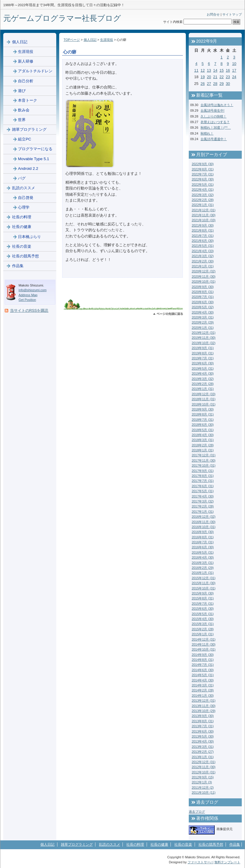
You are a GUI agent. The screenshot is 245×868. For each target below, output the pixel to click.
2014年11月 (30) (204, 644)
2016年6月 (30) (203, 547)
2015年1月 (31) (203, 634)
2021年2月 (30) (203, 261)
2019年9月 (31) (203, 348)
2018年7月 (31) (203, 420)
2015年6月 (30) (203, 609)
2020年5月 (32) (203, 307)
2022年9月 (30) (203, 164)
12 (203, 70)
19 (203, 77)
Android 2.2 (28, 169)
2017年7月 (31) (203, 481)
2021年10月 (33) (204, 220)
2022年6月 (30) (203, 179)
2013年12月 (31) (204, 701)
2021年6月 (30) (203, 241)
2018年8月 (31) (203, 414)
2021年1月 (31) (203, 266)
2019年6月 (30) (203, 363)
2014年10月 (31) (204, 649)
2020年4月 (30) (203, 312)
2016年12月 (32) (204, 517)
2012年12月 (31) (204, 762)
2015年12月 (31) (204, 578)
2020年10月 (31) (204, 281)
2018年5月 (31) (203, 430)
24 (234, 77)
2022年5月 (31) (203, 185)
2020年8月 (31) (203, 292)
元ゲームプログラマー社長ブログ (62, 18)
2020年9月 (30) (203, 287)
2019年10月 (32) (204, 343)
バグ (22, 178)
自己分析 (26, 81)
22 (221, 77)
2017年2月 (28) (203, 506)
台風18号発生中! (212, 110)
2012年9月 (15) (203, 777)
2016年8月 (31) (203, 537)
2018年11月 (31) (204, 399)
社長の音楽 (22, 246)
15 (221, 70)
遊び (22, 91)
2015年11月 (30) (204, 583)
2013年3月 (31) (203, 747)
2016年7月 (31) (203, 542)
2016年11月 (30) (204, 522)
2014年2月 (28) (203, 690)
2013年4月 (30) (203, 741)
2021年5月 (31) (203, 246)
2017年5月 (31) (203, 491)
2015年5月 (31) (203, 614)
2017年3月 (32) (203, 501)
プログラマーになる (35, 149)
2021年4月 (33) (203, 251)
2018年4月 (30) (203, 435)
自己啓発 (26, 198)
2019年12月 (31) (204, 333)
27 (209, 84)
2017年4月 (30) (203, 496)
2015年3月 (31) (203, 624)
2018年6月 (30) (203, 425)
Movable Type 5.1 (34, 159)
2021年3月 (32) (203, 256)
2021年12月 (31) (204, 210)
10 (234, 64)
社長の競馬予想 (25, 256)
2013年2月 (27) (203, 752)
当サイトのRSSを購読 (29, 310)
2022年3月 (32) (203, 195)
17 (234, 70)
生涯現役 (107, 40)
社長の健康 (22, 227)
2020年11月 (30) (204, 277)
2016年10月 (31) (204, 527)
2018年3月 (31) (203, 440)
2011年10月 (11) (204, 792)
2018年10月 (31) (204, 404)
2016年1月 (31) (203, 573)
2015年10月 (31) (204, 588)
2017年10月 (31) (204, 465)
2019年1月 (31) (203, 389)
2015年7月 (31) (203, 604)
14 (215, 70)
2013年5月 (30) (203, 736)
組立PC (25, 139)
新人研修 (26, 61)
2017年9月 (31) (203, 471)
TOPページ (72, 40)
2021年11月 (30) (204, 215)
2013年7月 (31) (203, 726)
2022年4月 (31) (203, 190)
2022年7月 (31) (203, 174)
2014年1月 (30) (203, 696)
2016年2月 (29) (203, 568)
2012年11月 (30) (204, 767)
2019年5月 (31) (203, 368)
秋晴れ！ (207, 133)
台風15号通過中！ (214, 139)
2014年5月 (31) (203, 675)
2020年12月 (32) (204, 271)
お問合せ (213, 14)
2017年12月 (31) (204, 455)
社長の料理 (22, 217)
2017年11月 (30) (204, 460)
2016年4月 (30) (203, 557)
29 (221, 84)
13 (209, 70)
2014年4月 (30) (203, 680)
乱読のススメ (24, 188)
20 (209, 77)
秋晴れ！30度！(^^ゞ (216, 128)
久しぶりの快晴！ (213, 116)
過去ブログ (197, 812)
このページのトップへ (168, 314)
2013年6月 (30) (203, 731)
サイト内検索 (173, 22)
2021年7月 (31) (203, 236)
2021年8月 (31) (203, 230)
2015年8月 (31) (203, 598)
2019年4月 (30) (203, 373)
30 (228, 84)
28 (215, 84)
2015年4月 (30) (203, 619)
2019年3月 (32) (203, 379)
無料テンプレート (227, 862)
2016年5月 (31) (203, 552)
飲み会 (24, 110)
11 (196, 70)
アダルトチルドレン (35, 71)
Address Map (28, 295)
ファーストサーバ (201, 862)
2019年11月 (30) (204, 338)
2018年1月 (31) (203, 450)
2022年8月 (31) (203, 169)
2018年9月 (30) (203, 409)
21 (215, 77)
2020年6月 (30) (203, 302)
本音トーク (28, 100)
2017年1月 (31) (203, 512)
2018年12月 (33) (204, 394)
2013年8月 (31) (203, 721)
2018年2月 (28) (203, 445)
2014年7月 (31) (203, 665)
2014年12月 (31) (204, 639)
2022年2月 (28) (203, 200)
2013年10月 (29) (204, 711)
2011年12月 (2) (203, 787)
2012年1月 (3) (202, 782)
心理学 (24, 207)
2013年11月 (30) (204, 706)
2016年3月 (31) (203, 563)
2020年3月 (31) (203, 317)
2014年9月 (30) (203, 655)
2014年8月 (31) (203, 660)
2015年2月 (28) (203, 629)
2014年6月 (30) (203, 670)
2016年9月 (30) (203, 532)
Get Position (27, 300)
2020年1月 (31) (203, 328)
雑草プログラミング (29, 129)
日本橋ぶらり (29, 237)
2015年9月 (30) (203, 593)
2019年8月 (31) (203, 353)
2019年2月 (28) (203, 384)
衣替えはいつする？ (215, 122)
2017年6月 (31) (203, 486)
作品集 (18, 266)
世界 (22, 120)
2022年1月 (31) (203, 205)
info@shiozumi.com (33, 290)
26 (203, 84)
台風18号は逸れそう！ (217, 105)
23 (228, 77)
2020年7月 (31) (203, 297)
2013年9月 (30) (203, 716)
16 (228, 70)
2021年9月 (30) (203, 225)
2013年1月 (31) (203, 757)
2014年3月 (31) (203, 685)
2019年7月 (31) (203, 358)
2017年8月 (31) (203, 476)
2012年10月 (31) (204, 772)
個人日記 (90, 40)
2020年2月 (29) (203, 322)
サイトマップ (232, 14)
